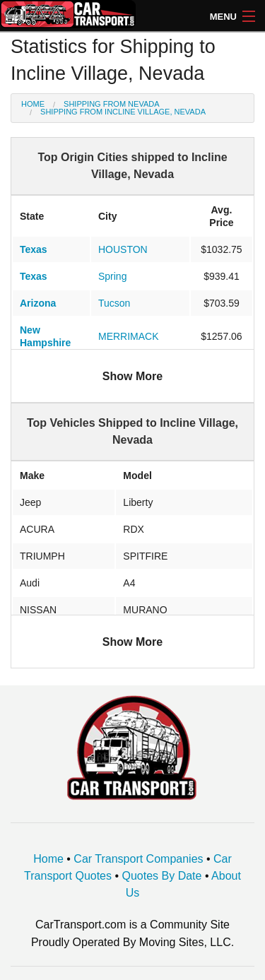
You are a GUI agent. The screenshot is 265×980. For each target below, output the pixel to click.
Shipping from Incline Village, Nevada (123, 112)
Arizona (38, 303)
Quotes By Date (162, 876)
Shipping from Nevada (111, 104)
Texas (34, 249)
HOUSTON (123, 249)
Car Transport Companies (138, 859)
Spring (112, 276)
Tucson (114, 303)
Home (33, 104)
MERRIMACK (129, 336)
